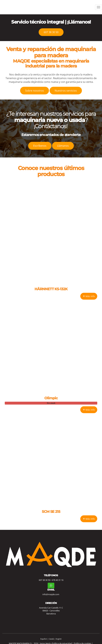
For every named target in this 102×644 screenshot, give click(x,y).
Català (51, 639)
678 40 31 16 (58, 580)
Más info (89, 296)
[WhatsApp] (51, 585)
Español (44, 639)
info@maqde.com (51, 594)
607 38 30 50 (45, 580)
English (59, 639)
